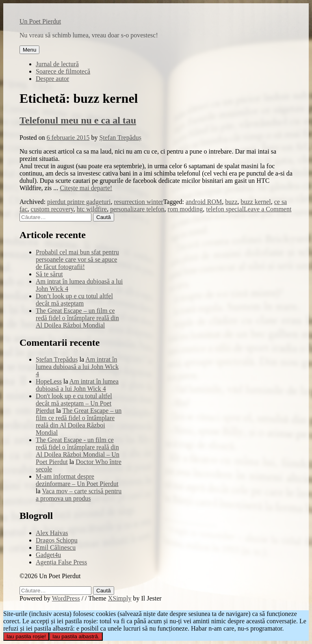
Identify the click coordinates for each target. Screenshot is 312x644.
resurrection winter (138, 202)
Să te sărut (49, 274)
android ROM (204, 202)
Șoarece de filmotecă (63, 71)
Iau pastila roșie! (26, 636)
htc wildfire (92, 209)
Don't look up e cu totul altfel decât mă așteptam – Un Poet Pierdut (74, 403)
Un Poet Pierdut (40, 21)
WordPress (66, 598)
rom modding (185, 209)
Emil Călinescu (56, 548)
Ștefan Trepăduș (120, 138)
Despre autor (52, 79)
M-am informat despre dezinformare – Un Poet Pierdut (77, 480)
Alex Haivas (52, 533)
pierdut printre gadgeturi (79, 202)
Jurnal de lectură (57, 64)
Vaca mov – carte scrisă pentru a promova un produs (79, 495)
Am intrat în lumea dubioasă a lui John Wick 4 (77, 367)
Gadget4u (48, 555)
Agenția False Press (61, 562)
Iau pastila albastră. (76, 636)
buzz (231, 202)
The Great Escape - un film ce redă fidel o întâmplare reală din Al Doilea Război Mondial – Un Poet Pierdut (78, 451)
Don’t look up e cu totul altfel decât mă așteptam (74, 300)
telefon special (225, 209)
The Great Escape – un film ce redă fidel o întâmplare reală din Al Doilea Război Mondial (77, 318)
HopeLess (49, 381)
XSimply (120, 598)
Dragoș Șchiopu (57, 540)
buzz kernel (256, 202)
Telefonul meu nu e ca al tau (78, 120)
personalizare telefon (137, 209)
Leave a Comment (268, 209)
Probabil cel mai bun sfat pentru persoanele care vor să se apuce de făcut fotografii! (77, 259)
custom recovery (52, 209)
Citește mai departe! (86, 188)
